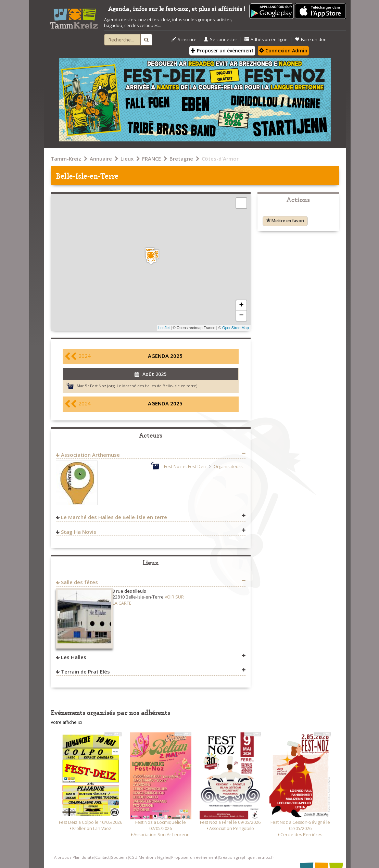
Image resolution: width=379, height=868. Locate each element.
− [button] (241, 316)
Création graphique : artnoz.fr (247, 857)
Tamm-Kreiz (66, 159)
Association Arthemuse (90, 455)
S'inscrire (184, 40)
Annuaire (101, 159)
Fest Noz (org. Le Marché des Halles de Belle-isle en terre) (144, 386)
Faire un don (311, 40)
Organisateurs (228, 467)
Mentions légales (154, 857)
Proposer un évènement (222, 51)
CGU (133, 857)
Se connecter (220, 40)
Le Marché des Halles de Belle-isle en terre (114, 517)
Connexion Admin (283, 51)
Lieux (127, 159)
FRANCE (151, 159)
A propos (63, 857)
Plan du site (83, 857)
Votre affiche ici (66, 722)
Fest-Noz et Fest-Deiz (185, 467)
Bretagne (181, 159)
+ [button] (241, 305)
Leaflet (164, 328)
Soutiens (119, 857)
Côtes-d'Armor (220, 159)
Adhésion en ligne (266, 40)
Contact (102, 857)
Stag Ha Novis (79, 532)
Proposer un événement (194, 857)
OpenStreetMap (236, 328)
